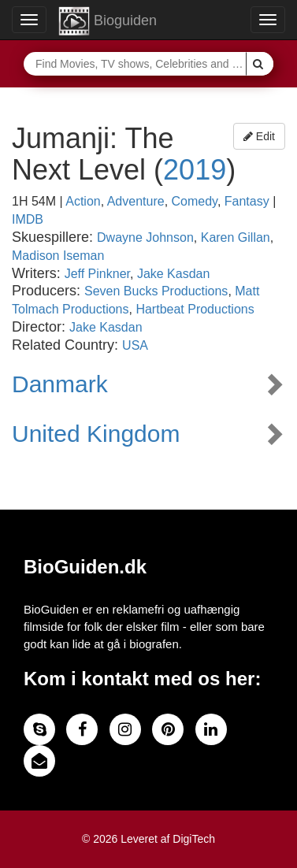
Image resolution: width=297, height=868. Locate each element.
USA (135, 345)
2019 (195, 170)
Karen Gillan (236, 237)
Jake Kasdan (174, 274)
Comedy (195, 201)
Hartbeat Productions (195, 309)
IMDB (28, 219)
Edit (259, 136)
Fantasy (247, 201)
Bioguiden (108, 21)
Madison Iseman (58, 256)
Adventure (136, 201)
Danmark (60, 384)
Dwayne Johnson (145, 237)
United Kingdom (96, 434)
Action (83, 201)
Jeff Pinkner (97, 274)
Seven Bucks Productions (156, 291)
